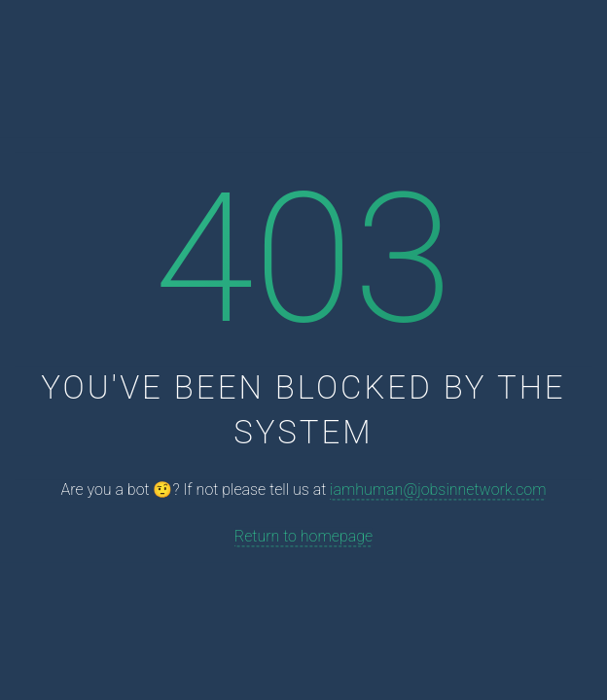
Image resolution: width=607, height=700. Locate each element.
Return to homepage (303, 536)
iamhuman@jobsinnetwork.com (438, 490)
